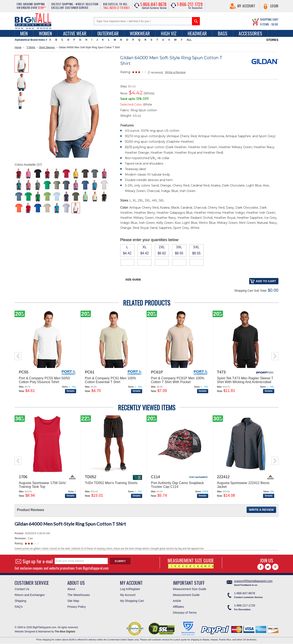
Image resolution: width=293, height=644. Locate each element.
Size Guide (133, 280)
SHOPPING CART (269, 19)
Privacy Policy (76, 607)
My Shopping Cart (132, 601)
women (45, 33)
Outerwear (108, 33)
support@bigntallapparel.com (253, 581)
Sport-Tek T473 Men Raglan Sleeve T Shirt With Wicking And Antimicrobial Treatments (245, 382)
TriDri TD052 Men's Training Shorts (111, 483)
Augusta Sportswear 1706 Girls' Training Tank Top (43, 485)
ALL (189, 40)
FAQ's (19, 607)
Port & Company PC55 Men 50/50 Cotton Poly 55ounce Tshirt (44, 380)
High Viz (169, 33)
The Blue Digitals (65, 632)
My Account (246, 6)
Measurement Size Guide (190, 589)
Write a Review (175, 72)
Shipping (20, 601)
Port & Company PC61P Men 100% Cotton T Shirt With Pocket (178, 380)
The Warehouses (78, 595)
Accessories (250, 33)
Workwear (140, 33)
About (71, 589)
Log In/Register (130, 589)
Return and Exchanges (30, 595)
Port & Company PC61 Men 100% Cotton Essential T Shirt (110, 380)
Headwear (197, 33)
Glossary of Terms (185, 613)
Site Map (73, 601)
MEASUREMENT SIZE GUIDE (191, 563)
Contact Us (22, 589)
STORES (272, 40)
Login (274, 6)
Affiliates (179, 607)
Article (177, 601)
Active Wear (75, 33)
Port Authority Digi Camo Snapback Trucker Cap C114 (177, 485)
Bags (223, 33)
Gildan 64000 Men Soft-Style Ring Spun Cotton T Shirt (70, 524)
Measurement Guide (186, 595)
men (24, 33)
